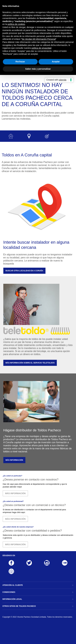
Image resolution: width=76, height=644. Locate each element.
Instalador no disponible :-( (11, 136)
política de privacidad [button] (41, 48)
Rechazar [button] (20, 62)
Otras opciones (47, 136)
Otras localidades (29, 136)
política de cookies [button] (16, 24)
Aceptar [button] (56, 62)
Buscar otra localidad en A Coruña (24, 271)
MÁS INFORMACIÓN (14, 460)
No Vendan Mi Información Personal (39, 39)
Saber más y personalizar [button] (38, 69)
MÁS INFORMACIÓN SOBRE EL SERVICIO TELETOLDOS (30, 363)
